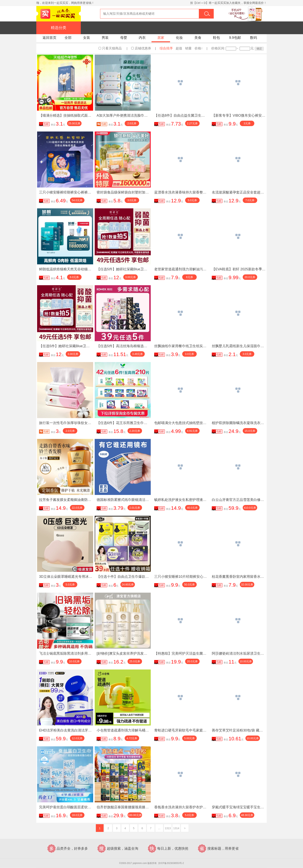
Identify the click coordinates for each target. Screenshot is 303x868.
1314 (176, 828)
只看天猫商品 (112, 48)
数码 (254, 38)
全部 (68, 38)
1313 (168, 828)
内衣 (142, 38)
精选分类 (59, 28)
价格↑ (199, 48)
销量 (188, 48)
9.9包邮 (235, 38)
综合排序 (166, 48)
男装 (105, 38)
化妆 (179, 38)
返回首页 (49, 38)
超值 (179, 48)
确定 (259, 48)
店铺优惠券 (143, 48)
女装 (87, 38)
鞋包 (216, 38)
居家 (161, 38)
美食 (198, 38)
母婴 (124, 38)
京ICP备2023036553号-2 (171, 863)
